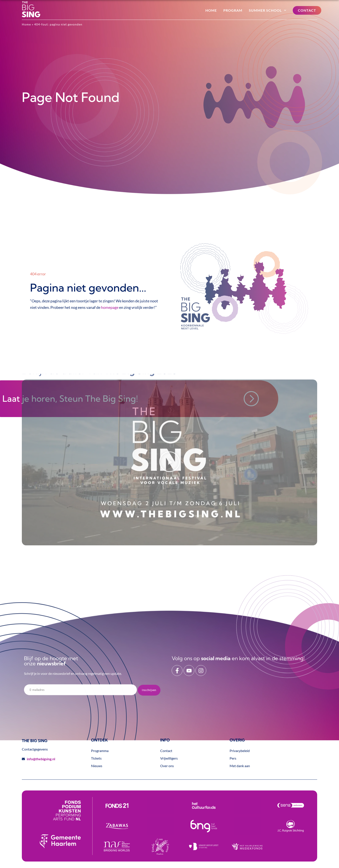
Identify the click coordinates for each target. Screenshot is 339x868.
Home (211, 10)
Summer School (268, 10)
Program (233, 10)
